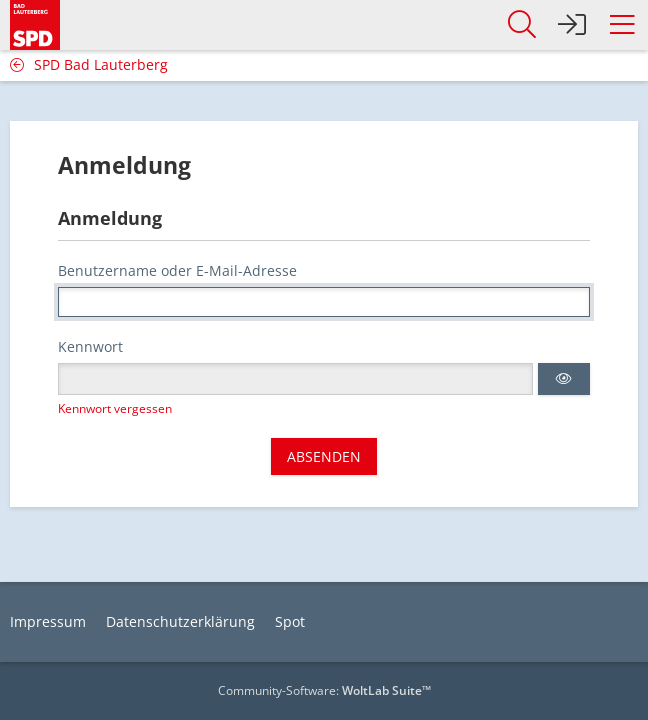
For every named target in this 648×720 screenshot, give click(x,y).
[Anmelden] (572, 25)
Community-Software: (324, 690)
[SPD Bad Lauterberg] (35, 21)
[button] (622, 25)
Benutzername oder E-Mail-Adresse (177, 270)
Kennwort (90, 346)
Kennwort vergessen (115, 408)
